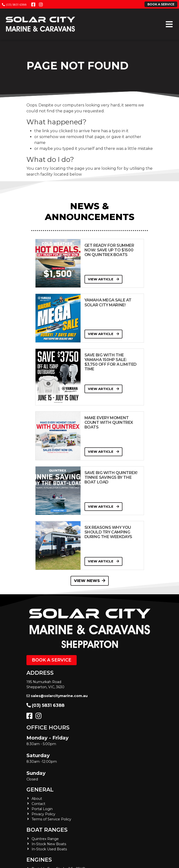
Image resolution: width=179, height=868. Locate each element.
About (37, 799)
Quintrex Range (45, 839)
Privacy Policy (43, 814)
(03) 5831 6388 (14, 5)
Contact (38, 804)
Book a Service (52, 660)
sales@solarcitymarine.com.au (57, 696)
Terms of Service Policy (51, 819)
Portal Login (42, 809)
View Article (103, 279)
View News (90, 581)
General (40, 790)
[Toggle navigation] (169, 24)
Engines (39, 860)
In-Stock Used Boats (49, 849)
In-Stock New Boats (49, 844)
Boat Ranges (47, 830)
